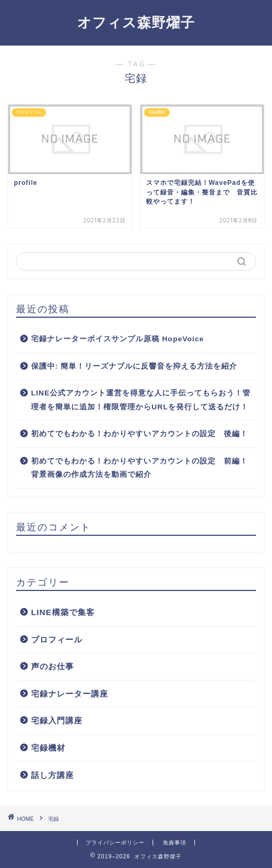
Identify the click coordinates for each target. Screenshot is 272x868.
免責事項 (175, 843)
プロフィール (57, 639)
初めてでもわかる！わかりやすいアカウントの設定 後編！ (139, 434)
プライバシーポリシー (115, 843)
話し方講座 (52, 775)
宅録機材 (48, 748)
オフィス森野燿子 (136, 22)
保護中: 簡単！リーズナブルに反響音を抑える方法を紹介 (134, 366)
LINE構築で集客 (63, 612)
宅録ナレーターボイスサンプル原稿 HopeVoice (118, 339)
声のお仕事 (52, 666)
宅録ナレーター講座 (70, 694)
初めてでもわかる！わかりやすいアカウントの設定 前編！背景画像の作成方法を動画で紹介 (139, 468)
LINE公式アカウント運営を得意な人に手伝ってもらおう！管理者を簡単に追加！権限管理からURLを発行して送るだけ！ (141, 400)
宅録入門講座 (57, 720)
